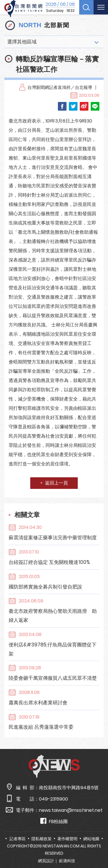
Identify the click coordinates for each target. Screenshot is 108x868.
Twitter (73, 106)
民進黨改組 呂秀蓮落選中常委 (41, 727)
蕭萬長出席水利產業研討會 (38, 703)
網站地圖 (91, 839)
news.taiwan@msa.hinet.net (71, 810)
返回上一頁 (56, 483)
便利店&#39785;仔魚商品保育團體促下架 (53, 649)
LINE (95, 106)
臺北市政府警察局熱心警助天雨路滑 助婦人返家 (53, 616)
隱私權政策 (41, 839)
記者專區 (18, 839)
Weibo (84, 106)
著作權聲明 (67, 839)
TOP (99, 847)
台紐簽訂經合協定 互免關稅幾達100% (49, 562)
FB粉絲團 (54, 821)
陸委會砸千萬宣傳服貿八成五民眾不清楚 (53, 678)
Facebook (62, 106)
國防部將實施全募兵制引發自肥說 (45, 587)
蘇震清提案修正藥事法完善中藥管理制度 (53, 538)
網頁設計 (46, 861)
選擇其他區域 (22, 42)
